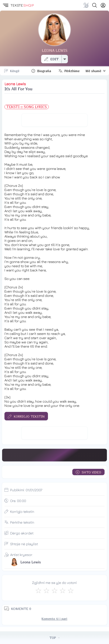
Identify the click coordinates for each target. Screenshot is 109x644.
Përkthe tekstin (22, 522)
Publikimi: (26, 490)
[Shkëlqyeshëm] (71, 590)
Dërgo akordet (22, 533)
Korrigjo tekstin (22, 512)
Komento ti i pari (54, 619)
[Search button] (95, 5)
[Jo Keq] (46, 590)
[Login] (103, 5)
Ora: (18, 501)
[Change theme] (86, 5)
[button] (5, 5)
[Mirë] (54, 590)
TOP (54, 638)
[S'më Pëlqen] (38, 590)
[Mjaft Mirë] (63, 590)
